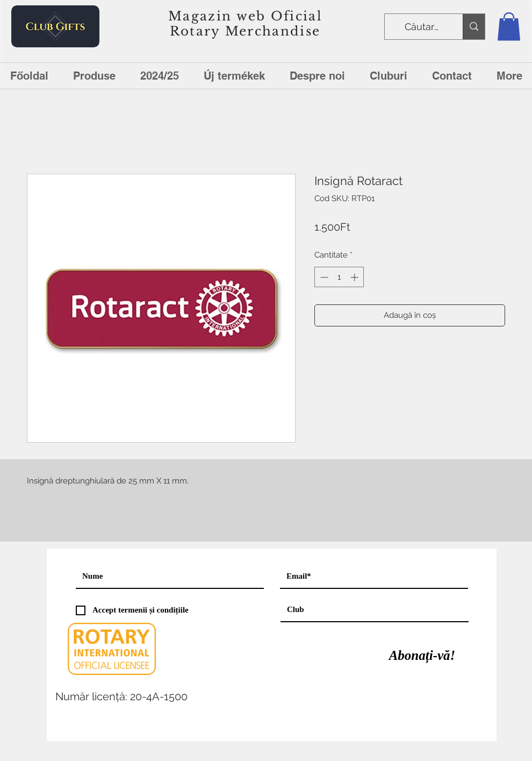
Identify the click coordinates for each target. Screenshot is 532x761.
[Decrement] (323, 277)
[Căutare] (422, 27)
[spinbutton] (339, 277)
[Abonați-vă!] (422, 656)
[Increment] (355, 277)
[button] (509, 27)
